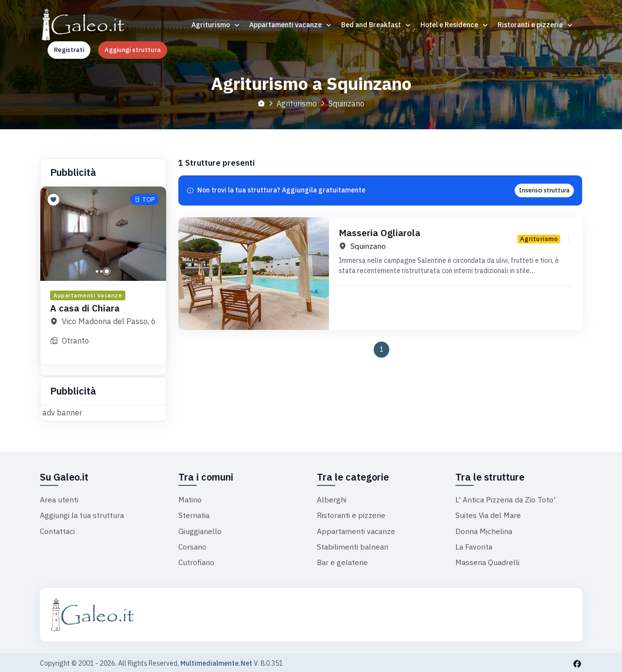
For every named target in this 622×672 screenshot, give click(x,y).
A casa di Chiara (87, 307)
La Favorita (475, 545)
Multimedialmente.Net (216, 661)
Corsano (193, 545)
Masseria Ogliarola (381, 232)
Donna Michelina (484, 529)
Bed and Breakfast (376, 25)
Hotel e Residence (455, 25)
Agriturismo (216, 25)
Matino (190, 498)
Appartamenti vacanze (291, 25)
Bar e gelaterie (343, 560)
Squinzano (368, 246)
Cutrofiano (197, 560)
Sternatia (194, 514)
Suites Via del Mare (489, 514)
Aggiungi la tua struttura (83, 514)
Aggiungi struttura (133, 50)
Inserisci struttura (544, 190)
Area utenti (59, 498)
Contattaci (58, 529)
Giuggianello (200, 529)
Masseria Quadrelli (488, 560)
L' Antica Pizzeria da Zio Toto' (506, 498)
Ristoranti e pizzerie (536, 25)
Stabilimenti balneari (353, 545)
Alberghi (332, 498)
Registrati (69, 50)
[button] (97, 271)
